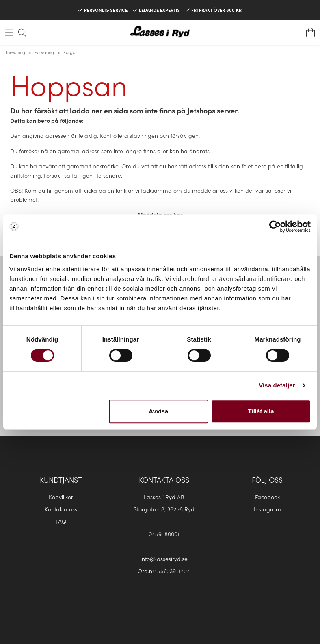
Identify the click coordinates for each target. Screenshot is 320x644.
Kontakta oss (61, 509)
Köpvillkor (61, 497)
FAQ (61, 521)
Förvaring (44, 52)
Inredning (16, 52)
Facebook (267, 497)
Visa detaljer (277, 385)
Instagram (267, 509)
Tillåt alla (261, 411)
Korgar (70, 52)
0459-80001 (164, 534)
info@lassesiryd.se (164, 559)
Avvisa (158, 411)
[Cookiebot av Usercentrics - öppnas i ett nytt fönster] (275, 226)
